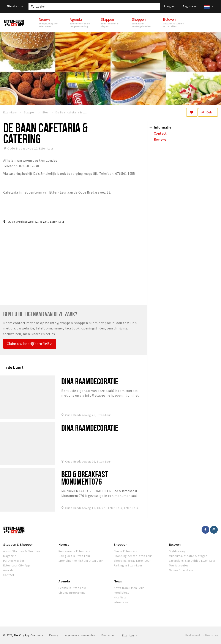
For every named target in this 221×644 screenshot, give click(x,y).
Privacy (54, 635)
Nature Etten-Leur (181, 570)
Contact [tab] (160, 133)
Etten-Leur (15, 6)
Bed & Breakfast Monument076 (85, 478)
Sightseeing (177, 551)
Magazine (10, 556)
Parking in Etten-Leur (128, 565)
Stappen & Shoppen (18, 544)
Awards (8, 570)
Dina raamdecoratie (90, 381)
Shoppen (121, 544)
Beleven (175, 544)
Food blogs (122, 593)
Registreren (190, 6)
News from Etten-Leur (129, 588)
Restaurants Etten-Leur (75, 551)
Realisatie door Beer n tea (202, 635)
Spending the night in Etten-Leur (81, 561)
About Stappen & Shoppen (22, 551)
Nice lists (120, 597)
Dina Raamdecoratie (90, 428)
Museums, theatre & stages (188, 556)
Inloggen (170, 6)
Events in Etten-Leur (72, 588)
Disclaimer (108, 635)
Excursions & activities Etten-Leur (192, 561)
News (118, 581)
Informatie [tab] (163, 127)
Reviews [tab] (160, 139)
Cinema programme (72, 593)
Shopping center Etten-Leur (133, 556)
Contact (9, 575)
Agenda (64, 581)
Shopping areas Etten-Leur (132, 561)
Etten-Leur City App (17, 565)
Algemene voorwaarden (80, 635)
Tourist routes (179, 565)
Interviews (121, 602)
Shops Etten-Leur (126, 551)
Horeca (64, 544)
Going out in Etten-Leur (74, 556)
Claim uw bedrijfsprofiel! (29, 344)
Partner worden (14, 561)
